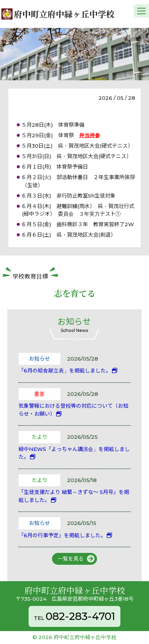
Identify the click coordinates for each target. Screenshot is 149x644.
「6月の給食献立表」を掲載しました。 (65, 371)
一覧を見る (71, 559)
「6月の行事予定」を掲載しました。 (62, 535)
